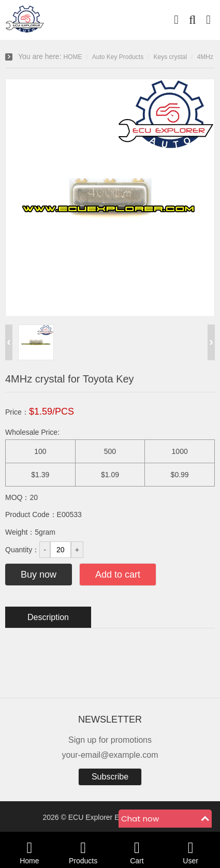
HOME (72, 57)
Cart (137, 850)
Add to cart (118, 575)
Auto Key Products (118, 57)
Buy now (39, 575)
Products (83, 850)
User (190, 850)
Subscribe (110, 777)
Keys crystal (171, 57)
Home (30, 850)
